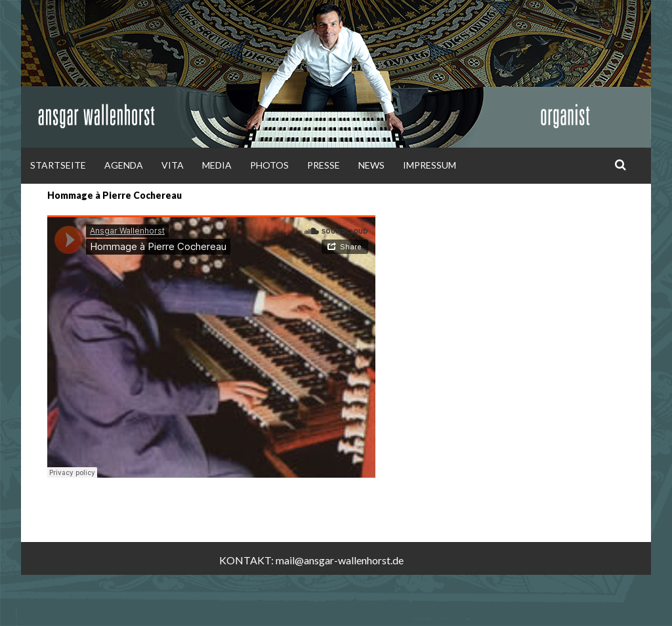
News (371, 165)
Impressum (430, 165)
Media (217, 165)
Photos (269, 165)
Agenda (124, 165)
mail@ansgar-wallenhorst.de (340, 560)
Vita (173, 165)
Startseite (58, 165)
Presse (324, 165)
